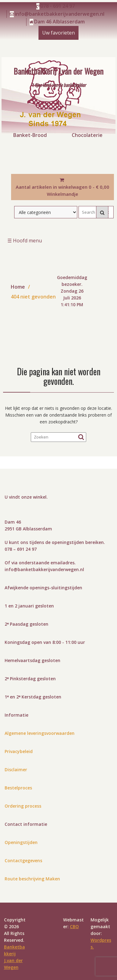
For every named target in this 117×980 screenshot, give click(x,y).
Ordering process (23, 806)
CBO (74, 926)
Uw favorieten (58, 33)
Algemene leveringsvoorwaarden (40, 733)
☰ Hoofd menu (25, 241)
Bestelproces (18, 788)
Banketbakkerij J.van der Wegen (58, 71)
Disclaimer (16, 770)
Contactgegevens (23, 861)
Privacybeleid (19, 751)
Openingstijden (21, 842)
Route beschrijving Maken (32, 879)
